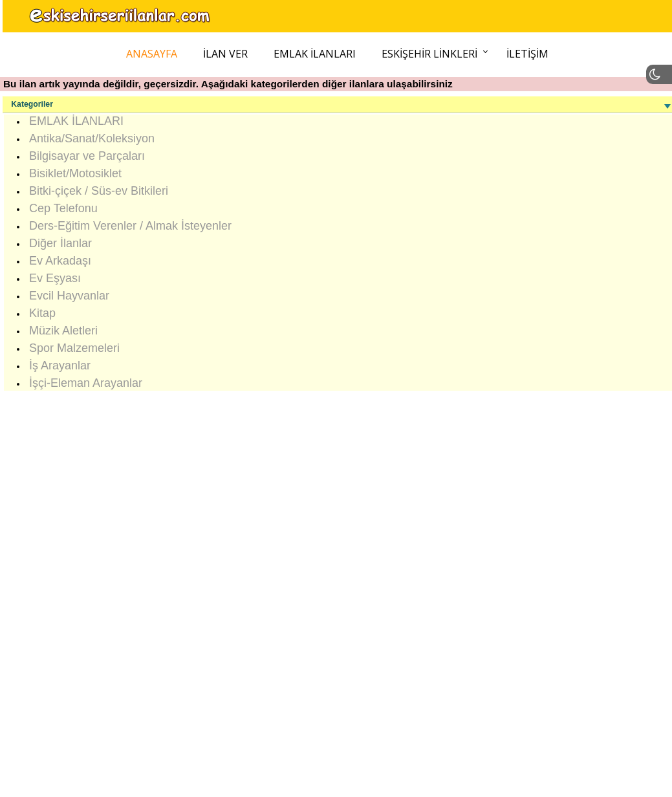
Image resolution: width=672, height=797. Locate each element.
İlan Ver (225, 54)
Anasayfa (152, 54)
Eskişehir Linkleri (429, 54)
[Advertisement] (335, 588)
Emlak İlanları (315, 54)
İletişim (527, 54)
